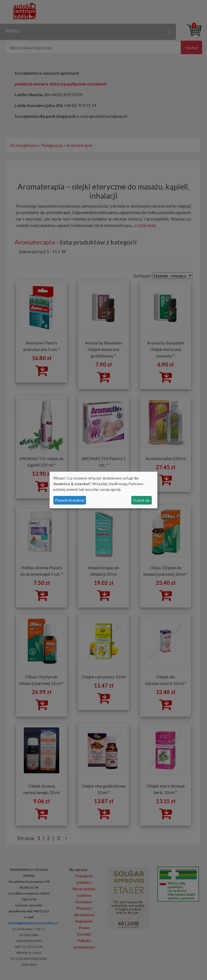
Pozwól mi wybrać (70, 500)
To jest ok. (141, 500)
